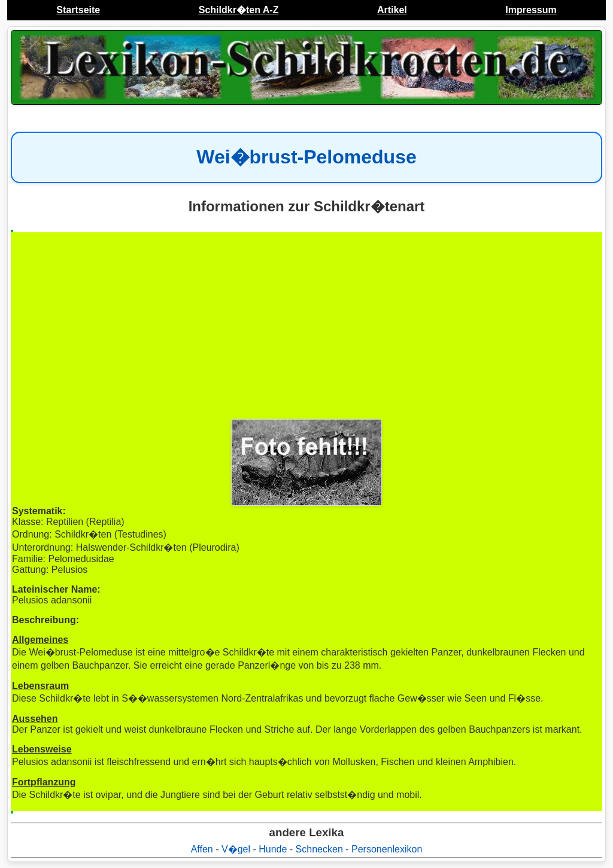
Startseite (78, 10)
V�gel (236, 849)
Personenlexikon (387, 849)
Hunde (273, 849)
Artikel (392, 10)
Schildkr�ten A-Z (239, 10)
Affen (202, 849)
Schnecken (319, 849)
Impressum (531, 10)
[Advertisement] (306, 326)
